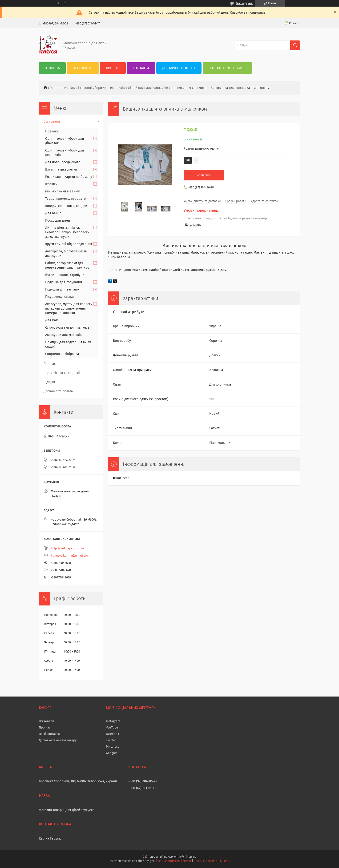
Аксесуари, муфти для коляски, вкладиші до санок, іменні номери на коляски (69, 309)
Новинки (52, 131)
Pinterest (112, 747)
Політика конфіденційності (211, 861)
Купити (206, 175)
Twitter (111, 740)
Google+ (112, 753)
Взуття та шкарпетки (61, 169)
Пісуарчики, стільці (60, 297)
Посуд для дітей (58, 221)
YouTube (112, 727)
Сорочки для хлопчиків (190, 88)
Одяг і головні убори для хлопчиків (97, 88)
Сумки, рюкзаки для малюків (67, 328)
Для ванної (54, 213)
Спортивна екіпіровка (62, 354)
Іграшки (51, 184)
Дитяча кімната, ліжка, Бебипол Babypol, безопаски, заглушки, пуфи (68, 232)
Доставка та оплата (179, 68)
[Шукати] (295, 45)
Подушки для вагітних (62, 289)
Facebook (113, 734)
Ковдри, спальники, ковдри (66, 206)
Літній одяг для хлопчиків (148, 88)
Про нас (113, 68)
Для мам (52, 320)
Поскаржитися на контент (175, 861)
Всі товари (82, 68)
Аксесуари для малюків (63, 335)
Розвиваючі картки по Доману (69, 177)
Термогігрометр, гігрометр (65, 199)
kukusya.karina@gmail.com (70, 555)
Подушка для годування (64, 282)
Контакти (141, 68)
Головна (52, 68)
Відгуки (49, 382)
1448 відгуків (244, 3)
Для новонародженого (63, 162)
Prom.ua (191, 857)
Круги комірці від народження (69, 244)
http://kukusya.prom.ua (68, 548)
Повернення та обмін (227, 68)
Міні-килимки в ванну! (62, 191)
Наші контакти (49, 734)
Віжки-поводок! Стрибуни (65, 275)
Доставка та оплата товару (58, 740)
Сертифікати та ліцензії (62, 373)
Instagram (113, 721)
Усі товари (58, 88)
